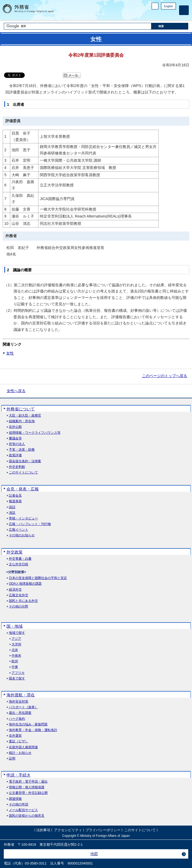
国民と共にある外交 (23, 601)
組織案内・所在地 (22, 421)
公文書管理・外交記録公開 (28, 793)
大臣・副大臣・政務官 (25, 416)
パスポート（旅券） (23, 707)
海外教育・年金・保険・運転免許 (33, 730)
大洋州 (16, 644)
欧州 (15, 661)
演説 (12, 513)
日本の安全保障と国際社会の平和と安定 (38, 578)
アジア (16, 639)
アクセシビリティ (68, 830)
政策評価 (15, 455)
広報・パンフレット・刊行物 (30, 524)
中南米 (16, 656)
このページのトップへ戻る (165, 376)
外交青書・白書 (20, 559)
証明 (12, 759)
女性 (10, 353)
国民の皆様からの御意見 (27, 816)
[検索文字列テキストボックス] (77, 26)
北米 (15, 650)
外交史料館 (17, 467)
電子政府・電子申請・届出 (28, 782)
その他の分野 (19, 607)
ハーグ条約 (17, 719)
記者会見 (15, 496)
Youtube (173, 15)
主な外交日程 (19, 564)
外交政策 (15, 552)
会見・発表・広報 (23, 489)
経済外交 (15, 590)
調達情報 (15, 799)
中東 (15, 667)
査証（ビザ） (19, 741)
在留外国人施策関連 (23, 747)
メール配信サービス (23, 810)
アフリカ (18, 673)
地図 (94, 854)
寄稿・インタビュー (23, 518)
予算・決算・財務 (22, 450)
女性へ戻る (16, 391)
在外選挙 (15, 736)
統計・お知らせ (20, 753)
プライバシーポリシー (103, 830)
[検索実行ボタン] (170, 26)
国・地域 (15, 626)
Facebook (159, 15)
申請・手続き (19, 775)
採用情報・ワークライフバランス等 (35, 433)
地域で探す (17, 633)
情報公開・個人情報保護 (27, 787)
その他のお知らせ (22, 535)
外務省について (21, 409)
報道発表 (15, 501)
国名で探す (17, 679)
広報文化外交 (19, 595)
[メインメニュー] (184, 10)
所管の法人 (17, 444)
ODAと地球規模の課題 (25, 584)
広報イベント (19, 530)
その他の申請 (19, 804)
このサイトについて (23, 473)
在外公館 (15, 427)
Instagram (166, 15)
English (168, 6)
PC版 (155, 6)
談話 (12, 507)
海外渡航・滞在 (21, 695)
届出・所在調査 (20, 713)
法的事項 (43, 830)
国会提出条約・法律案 (25, 461)
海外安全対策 (19, 702)
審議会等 (15, 438)
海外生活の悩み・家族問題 (28, 724)
